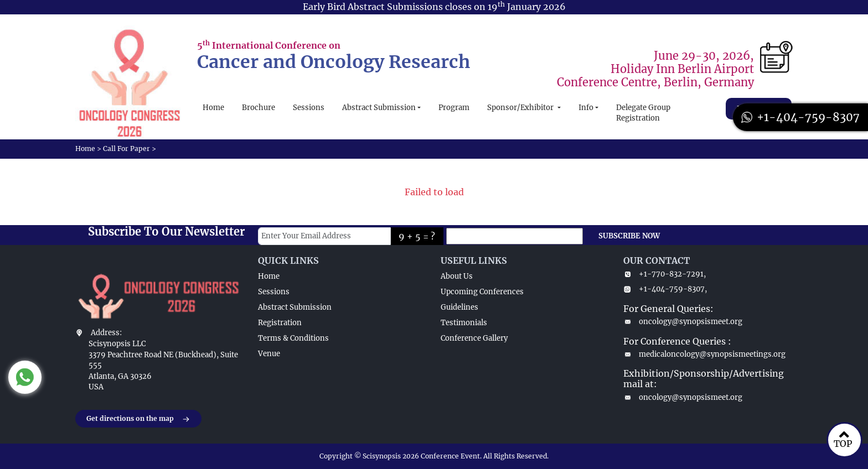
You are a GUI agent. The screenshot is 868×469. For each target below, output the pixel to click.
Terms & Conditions (293, 338)
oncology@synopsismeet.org (683, 322)
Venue (269, 354)
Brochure (259, 108)
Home (213, 108)
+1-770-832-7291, (665, 274)
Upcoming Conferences (482, 292)
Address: (106, 333)
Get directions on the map (138, 419)
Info (586, 108)
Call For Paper (126, 148)
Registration (280, 323)
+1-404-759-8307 (800, 117)
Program (454, 108)
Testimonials (464, 323)
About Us (457, 276)
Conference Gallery (474, 338)
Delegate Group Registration (643, 113)
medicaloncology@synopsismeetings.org (704, 354)
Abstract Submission (379, 108)
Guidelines (459, 307)
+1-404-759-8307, (665, 289)
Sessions (309, 108)
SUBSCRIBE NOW (629, 236)
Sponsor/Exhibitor (521, 108)
